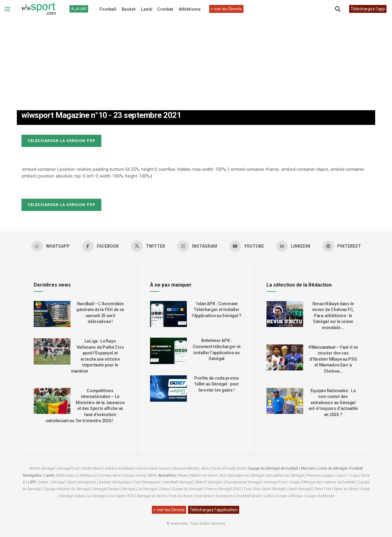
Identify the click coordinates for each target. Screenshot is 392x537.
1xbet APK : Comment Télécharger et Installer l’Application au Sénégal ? (217, 310)
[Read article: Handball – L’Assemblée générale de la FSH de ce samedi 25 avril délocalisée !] (52, 314)
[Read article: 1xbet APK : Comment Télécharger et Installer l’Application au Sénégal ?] (168, 314)
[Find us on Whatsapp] (51, 246)
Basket (129, 9)
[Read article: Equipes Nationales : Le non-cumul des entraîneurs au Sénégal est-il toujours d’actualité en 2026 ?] (285, 401)
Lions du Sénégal (332, 468)
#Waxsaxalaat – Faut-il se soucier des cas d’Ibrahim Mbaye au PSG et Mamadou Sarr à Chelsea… (333, 359)
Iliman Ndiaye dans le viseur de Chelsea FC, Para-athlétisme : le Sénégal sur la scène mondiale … (333, 316)
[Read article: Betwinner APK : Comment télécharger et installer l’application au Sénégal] (168, 351)
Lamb (147, 9)
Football (108, 9)
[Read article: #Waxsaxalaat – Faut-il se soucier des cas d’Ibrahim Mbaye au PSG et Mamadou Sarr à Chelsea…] (285, 358)
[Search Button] (338, 9)
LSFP (32, 482)
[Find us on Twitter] (148, 246)
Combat (165, 9)
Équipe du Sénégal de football (273, 468)
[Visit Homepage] (39, 9)
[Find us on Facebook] (100, 246)
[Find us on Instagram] (197, 246)
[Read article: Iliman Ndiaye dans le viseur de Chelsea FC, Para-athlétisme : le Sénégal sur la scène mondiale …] (285, 314)
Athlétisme (190, 9)
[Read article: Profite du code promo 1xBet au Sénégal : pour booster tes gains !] (168, 389)
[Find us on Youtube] (247, 246)
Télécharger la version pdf (61, 141)
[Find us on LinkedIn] (293, 246)
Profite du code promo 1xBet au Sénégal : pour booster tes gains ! (217, 384)
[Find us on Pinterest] (342, 246)
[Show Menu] (7, 9)
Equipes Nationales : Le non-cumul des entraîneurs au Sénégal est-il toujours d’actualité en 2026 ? (333, 403)
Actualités (167, 475)
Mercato (308, 468)
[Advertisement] (196, 58)
